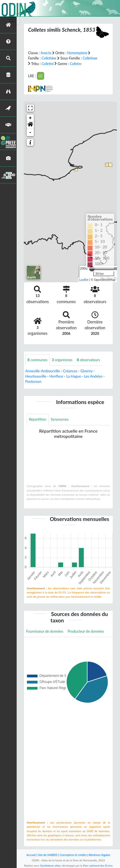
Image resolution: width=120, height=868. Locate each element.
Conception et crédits (73, 855)
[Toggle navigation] (12, 19)
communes (37, 360)
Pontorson (33, 381)
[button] (30, 125)
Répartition (38, 419)
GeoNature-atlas (50, 865)
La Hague (74, 376)
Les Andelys (93, 376)
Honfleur (56, 376)
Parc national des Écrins (98, 865)
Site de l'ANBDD (48, 855)
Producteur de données (86, 631)
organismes (62, 360)
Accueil (31, 855)
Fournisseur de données (45, 631)
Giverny (87, 371)
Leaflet (84, 280)
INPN (63, 486)
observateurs (88, 360)
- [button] (30, 133)
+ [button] (30, 118)
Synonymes (60, 419)
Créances (70, 371)
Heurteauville (36, 376)
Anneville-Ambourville (43, 371)
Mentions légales (99, 855)
